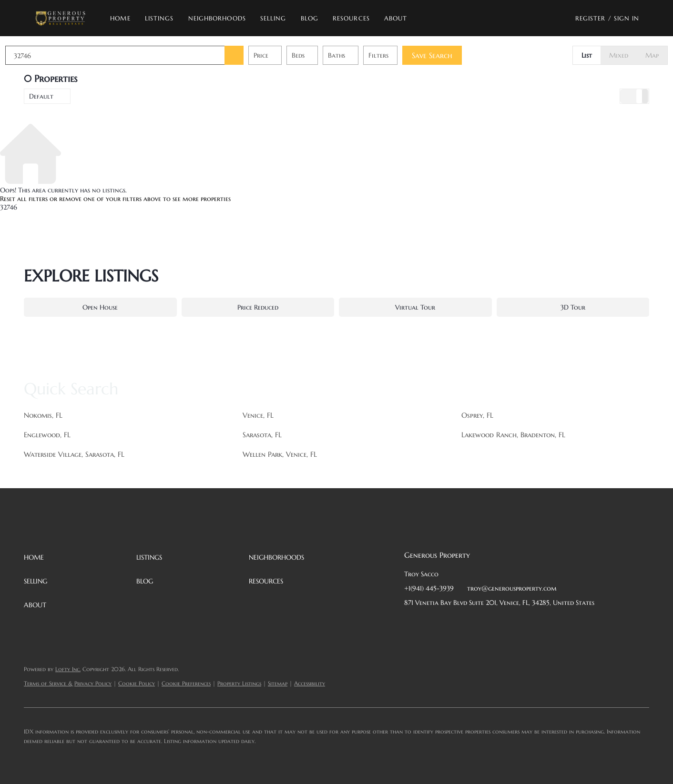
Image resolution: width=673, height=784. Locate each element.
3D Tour (573, 307)
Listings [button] (159, 18)
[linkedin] (430, 624)
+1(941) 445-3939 (429, 588)
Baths (355, 55)
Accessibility (310, 683)
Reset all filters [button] (24, 199)
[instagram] (488, 624)
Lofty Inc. (68, 669)
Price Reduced (258, 307)
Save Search (451, 55)
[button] (60, 18)
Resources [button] (351, 18)
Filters (397, 55)
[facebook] (411, 624)
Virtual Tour (415, 307)
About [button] (396, 18)
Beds (317, 55)
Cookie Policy (137, 683)
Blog (310, 18)
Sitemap (278, 683)
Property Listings (239, 683)
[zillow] (469, 624)
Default (41, 96)
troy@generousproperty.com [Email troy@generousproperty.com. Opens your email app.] (512, 588)
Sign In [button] (627, 18)
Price (280, 55)
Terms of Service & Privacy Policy (68, 683)
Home (120, 18)
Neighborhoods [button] (217, 18)
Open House (100, 307)
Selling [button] (273, 18)
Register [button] (591, 18)
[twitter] (449, 624)
